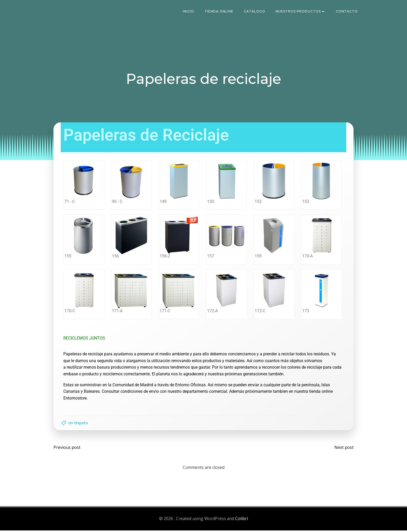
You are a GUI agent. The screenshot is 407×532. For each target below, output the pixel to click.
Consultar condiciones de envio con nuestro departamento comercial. (166, 392)
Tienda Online (219, 12)
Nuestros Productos (301, 12)
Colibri (242, 521)
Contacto (347, 12)
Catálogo (255, 12)
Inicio (189, 12)
